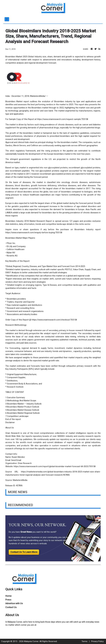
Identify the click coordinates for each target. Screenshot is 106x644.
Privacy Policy (97, 641)
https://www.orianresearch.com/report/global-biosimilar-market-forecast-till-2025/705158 (55, 466)
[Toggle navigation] (7, 19)
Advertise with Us (14, 603)
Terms (84, 641)
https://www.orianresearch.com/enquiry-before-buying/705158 (34, 233)
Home (8, 596)
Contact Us (11, 607)
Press (8, 600)
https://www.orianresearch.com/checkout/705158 (54, 320)
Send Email (16, 460)
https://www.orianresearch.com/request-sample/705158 (63, 119)
